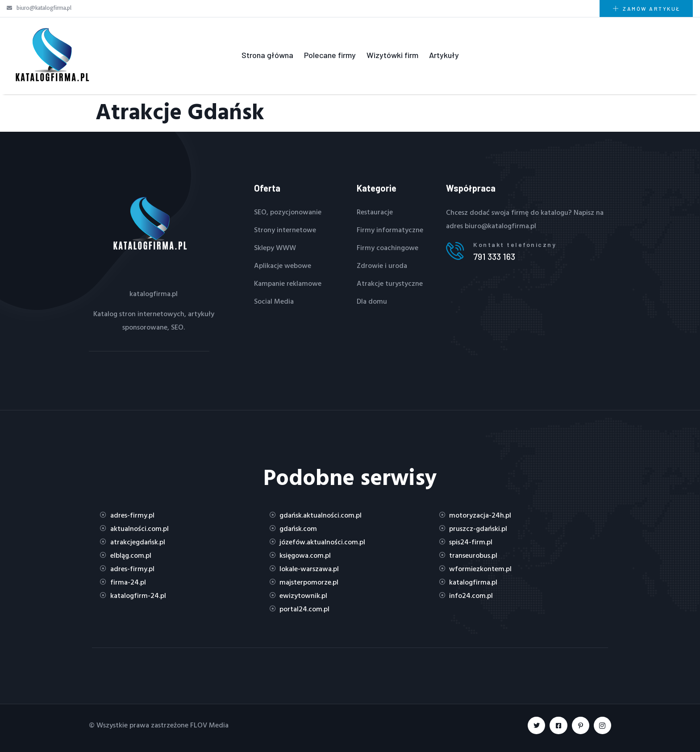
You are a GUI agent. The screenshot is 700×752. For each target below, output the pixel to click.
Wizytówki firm (392, 55)
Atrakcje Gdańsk (180, 111)
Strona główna (267, 55)
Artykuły (444, 55)
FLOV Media (209, 725)
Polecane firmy (330, 55)
